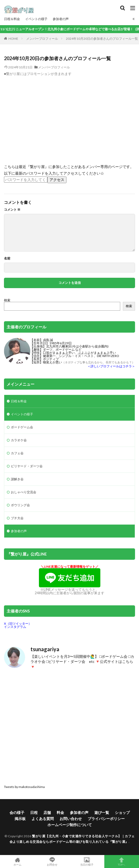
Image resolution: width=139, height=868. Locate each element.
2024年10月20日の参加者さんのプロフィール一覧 (102, 39)
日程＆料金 (12, 19)
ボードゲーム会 (22, 427)
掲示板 (20, 819)
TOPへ (122, 862)
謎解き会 (17, 479)
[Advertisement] (69, 116)
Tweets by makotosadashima (24, 787)
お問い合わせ (71, 819)
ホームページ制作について (70, 825)
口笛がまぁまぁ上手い (59, 353)
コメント (12, 210)
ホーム (17, 862)
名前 (7, 258)
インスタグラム (15, 627)
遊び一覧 (102, 812)
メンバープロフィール (42, 39)
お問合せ (52, 862)
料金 (60, 812)
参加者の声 (61, 19)
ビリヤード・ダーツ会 (27, 466)
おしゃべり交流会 (24, 492)
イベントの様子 (36, 19)
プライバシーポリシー (106, 819)
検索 (7, 300)
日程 (34, 812)
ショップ (122, 812)
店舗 (47, 812)
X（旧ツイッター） (18, 624)
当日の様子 (87, 862)
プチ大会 (17, 518)
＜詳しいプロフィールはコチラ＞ (111, 366)
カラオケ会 (19, 440)
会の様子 (17, 812)
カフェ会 (17, 453)
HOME (13, 38)
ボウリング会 (20, 505)
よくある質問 (43, 819)
